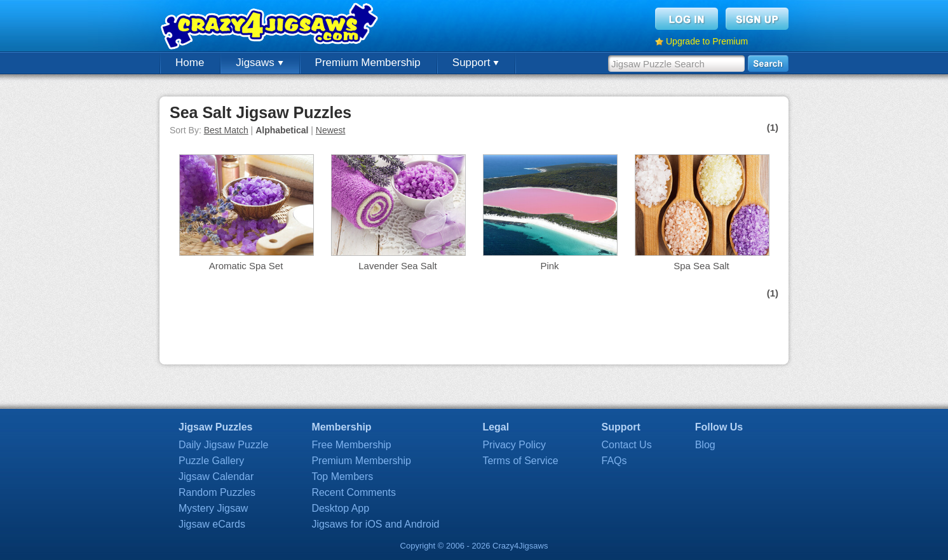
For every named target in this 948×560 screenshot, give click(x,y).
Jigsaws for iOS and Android (375, 524)
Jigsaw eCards (212, 524)
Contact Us (627, 445)
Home (190, 63)
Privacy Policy (514, 445)
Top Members (342, 477)
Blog (705, 445)
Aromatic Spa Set (246, 266)
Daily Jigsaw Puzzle (223, 445)
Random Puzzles (217, 492)
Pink (549, 266)
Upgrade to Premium (707, 41)
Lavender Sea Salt (397, 266)
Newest (331, 130)
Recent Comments (354, 492)
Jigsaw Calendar (216, 477)
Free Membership (351, 445)
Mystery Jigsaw (213, 508)
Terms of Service (520, 461)
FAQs (614, 461)
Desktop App (340, 508)
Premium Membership (368, 63)
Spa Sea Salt (701, 266)
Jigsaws (259, 63)
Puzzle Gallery (211, 461)
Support (476, 63)
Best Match (226, 130)
